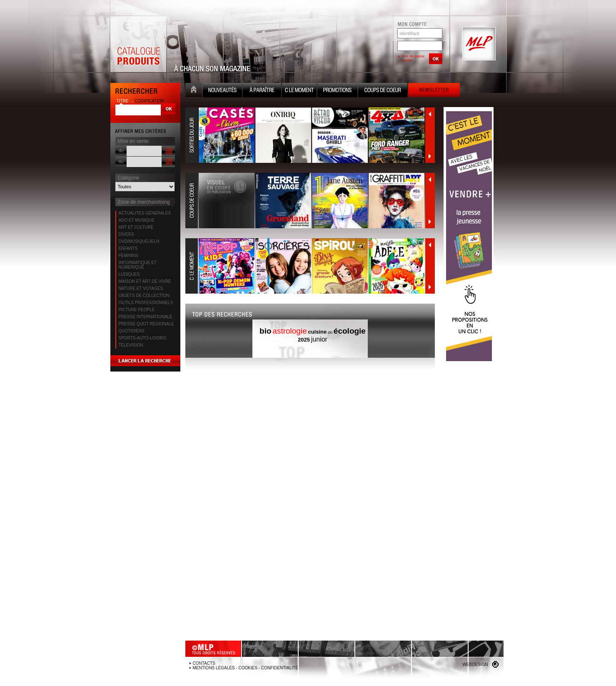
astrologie (289, 331)
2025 (304, 340)
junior (319, 339)
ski (330, 332)
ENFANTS (128, 248)
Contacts (204, 663)
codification (149, 101)
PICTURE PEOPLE (137, 310)
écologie (350, 331)
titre (123, 101)
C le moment (299, 91)
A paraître (262, 91)
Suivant (430, 156)
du (121, 150)
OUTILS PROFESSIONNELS (146, 303)
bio (266, 331)
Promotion (337, 91)
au (121, 161)
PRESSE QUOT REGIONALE (146, 324)
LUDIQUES (129, 274)
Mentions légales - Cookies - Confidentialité (246, 668)
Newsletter (434, 91)
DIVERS (126, 234)
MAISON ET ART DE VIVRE (145, 281)
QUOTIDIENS (132, 331)
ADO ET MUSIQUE (137, 220)
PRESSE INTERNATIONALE (146, 317)
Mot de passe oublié (414, 58)
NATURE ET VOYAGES (141, 288)
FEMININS (129, 256)
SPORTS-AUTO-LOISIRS (143, 338)
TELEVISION (131, 345)
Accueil (194, 91)
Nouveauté (222, 91)
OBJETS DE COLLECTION (144, 296)
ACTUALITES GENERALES (145, 213)
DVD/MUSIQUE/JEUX (139, 241)
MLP (478, 44)
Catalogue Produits (138, 44)
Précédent (430, 114)
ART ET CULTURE (136, 227)
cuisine (318, 332)
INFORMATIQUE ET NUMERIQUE (138, 265)
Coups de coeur (383, 91)
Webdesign (475, 665)
